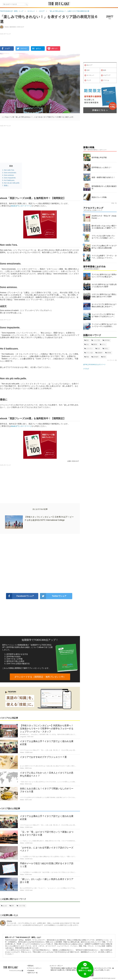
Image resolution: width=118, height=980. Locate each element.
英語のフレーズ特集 (99, 197)
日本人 (105, 349)
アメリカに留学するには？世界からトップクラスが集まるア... (104, 276)
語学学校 (106, 340)
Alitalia (9, 921)
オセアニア (106, 75)
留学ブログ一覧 (33, 973)
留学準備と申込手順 (99, 157)
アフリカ (105, 80)
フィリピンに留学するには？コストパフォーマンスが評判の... (104, 325)
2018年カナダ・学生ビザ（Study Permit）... (104, 217)
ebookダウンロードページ (21, 206)
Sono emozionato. (10, 173)
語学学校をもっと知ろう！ (102, 167)
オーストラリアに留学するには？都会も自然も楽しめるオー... (104, 305)
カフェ (103, 344)
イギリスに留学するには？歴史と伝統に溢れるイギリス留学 (104, 295)
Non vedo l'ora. (9, 170)
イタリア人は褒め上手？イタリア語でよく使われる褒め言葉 (104, 247)
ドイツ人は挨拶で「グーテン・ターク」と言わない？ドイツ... (104, 257)
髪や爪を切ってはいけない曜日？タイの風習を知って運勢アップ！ (104, 227)
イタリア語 (21, 906)
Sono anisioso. (9, 175)
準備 (87, 357)
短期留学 (99, 353)
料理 (103, 357)
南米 (104, 70)
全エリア (88, 65)
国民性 (94, 344)
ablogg (20, 971)
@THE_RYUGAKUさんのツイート (94, 364)
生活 (98, 349)
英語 (87, 340)
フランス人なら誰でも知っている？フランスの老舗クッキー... (103, 237)
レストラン (89, 349)
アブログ (86, 369)
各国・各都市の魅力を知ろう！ (103, 177)
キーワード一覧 (112, 360)
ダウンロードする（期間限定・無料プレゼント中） (40, 677)
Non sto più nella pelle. (12, 183)
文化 (87, 344)
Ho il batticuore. (9, 180)
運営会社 (31, 966)
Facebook (31, 971)
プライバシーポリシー (35, 968)
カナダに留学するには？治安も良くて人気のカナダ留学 (104, 285)
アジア (88, 80)
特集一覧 (114, 203)
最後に (6, 185)
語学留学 (95, 357)
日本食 (108, 353)
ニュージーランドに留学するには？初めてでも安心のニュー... (103, 315)
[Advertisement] (40, 563)
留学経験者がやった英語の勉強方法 (104, 187)
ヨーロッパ (89, 75)
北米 (87, 70)
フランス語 (89, 353)
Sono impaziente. (10, 178)
